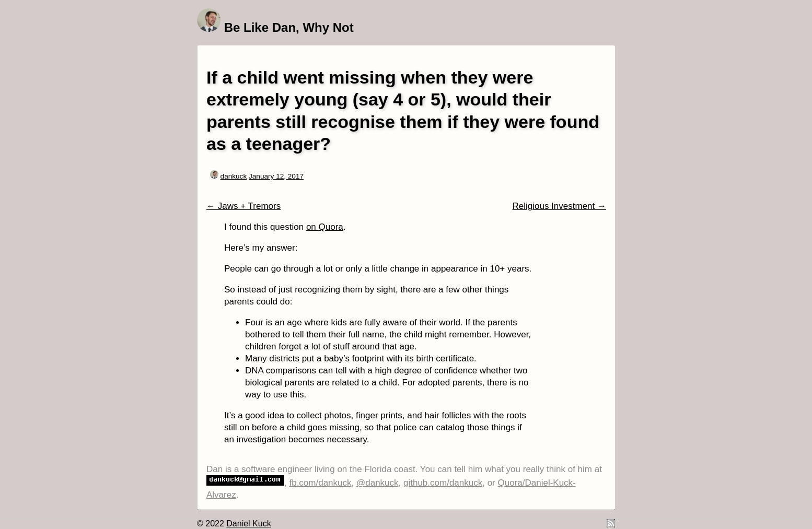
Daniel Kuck (248, 524)
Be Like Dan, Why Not (289, 27)
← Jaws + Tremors (243, 206)
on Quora (325, 227)
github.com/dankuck (443, 483)
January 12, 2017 (276, 176)
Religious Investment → (559, 206)
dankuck (234, 176)
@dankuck (378, 483)
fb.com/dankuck (320, 483)
